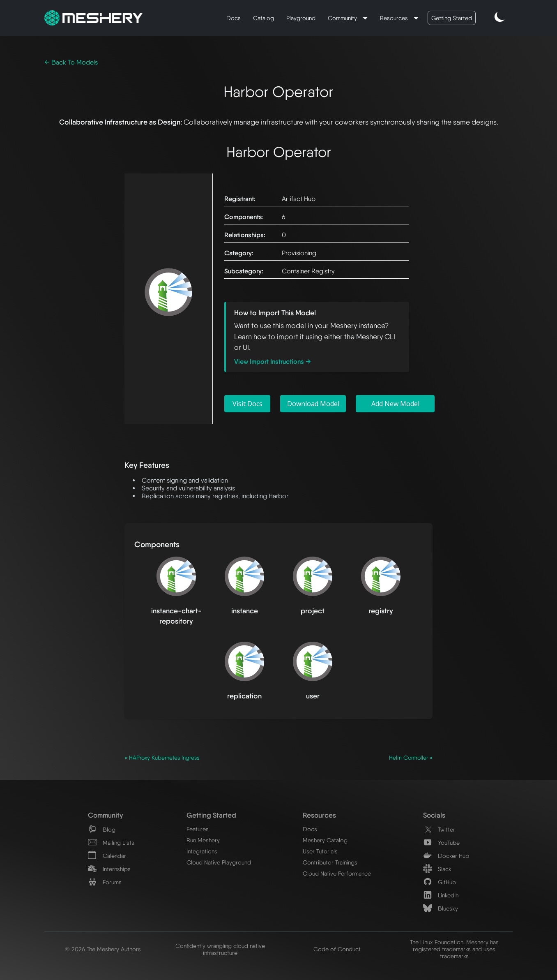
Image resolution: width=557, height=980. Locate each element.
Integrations (202, 851)
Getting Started (452, 18)
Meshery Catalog (325, 840)
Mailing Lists (111, 842)
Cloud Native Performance (337, 873)
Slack (437, 869)
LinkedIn (441, 895)
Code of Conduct (337, 949)
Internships (109, 869)
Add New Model (395, 404)
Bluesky (441, 908)
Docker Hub (446, 856)
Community (343, 18)
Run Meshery (203, 840)
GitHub (440, 882)
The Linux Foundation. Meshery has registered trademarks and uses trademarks (454, 949)
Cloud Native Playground (219, 862)
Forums (105, 882)
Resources (395, 18)
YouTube (441, 842)
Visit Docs (247, 404)
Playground (301, 18)
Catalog (264, 18)
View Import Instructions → (273, 362)
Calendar (107, 856)
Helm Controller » (411, 758)
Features (198, 829)
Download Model (313, 404)
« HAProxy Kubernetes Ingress (162, 758)
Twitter (439, 829)
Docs (234, 18)
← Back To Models (71, 62)
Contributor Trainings (330, 862)
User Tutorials (320, 851)
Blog (102, 829)
